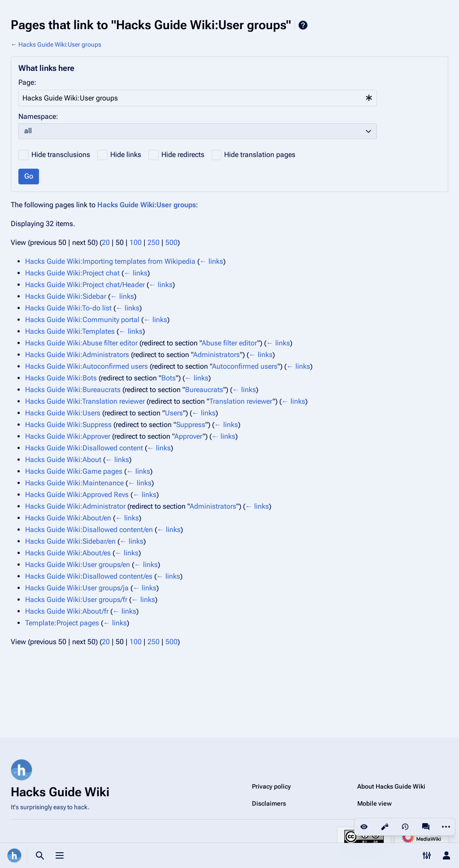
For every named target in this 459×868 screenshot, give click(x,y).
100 (136, 242)
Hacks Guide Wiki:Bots (61, 378)
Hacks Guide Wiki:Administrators (77, 355)
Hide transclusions (61, 155)
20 (106, 242)
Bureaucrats (204, 390)
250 (154, 242)
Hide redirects (183, 155)
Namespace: (38, 116)
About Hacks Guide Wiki (391, 786)
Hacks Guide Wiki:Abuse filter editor (81, 343)
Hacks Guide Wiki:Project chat (72, 273)
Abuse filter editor (229, 343)
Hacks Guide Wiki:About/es (68, 553)
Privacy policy (271, 786)
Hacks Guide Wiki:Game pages (74, 471)
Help (303, 25)
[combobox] (198, 98)
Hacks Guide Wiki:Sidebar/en (70, 541)
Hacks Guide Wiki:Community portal (82, 320)
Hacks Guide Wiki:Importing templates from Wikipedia (110, 261)
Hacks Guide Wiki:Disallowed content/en (89, 530)
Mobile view (375, 803)
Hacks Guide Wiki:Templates (70, 331)
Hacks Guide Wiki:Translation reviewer (85, 401)
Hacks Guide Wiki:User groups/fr (76, 600)
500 (171, 242)
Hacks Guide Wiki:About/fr (67, 611)
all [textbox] (28, 131)
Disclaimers (269, 803)
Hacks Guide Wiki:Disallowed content (84, 448)
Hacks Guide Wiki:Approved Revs (77, 495)
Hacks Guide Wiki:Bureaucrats (73, 390)
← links (211, 261)
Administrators (217, 355)
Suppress (191, 425)
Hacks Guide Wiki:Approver (68, 436)
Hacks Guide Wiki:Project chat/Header (85, 285)
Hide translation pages (260, 155)
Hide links (126, 155)
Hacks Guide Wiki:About (63, 460)
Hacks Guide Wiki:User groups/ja (77, 588)
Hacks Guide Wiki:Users (63, 413)
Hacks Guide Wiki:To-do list (68, 308)
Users (174, 413)
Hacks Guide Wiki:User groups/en (78, 565)
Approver (188, 436)
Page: (27, 82)
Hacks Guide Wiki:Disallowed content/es (89, 576)
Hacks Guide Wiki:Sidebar (66, 296)
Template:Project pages (62, 623)
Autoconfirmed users (245, 366)
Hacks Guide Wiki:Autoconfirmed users (87, 366)
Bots (169, 378)
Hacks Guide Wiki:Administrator (75, 506)
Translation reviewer (241, 401)
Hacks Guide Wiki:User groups (60, 44)
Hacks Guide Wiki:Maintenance (74, 483)
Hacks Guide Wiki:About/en (68, 518)
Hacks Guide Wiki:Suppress (68, 425)
